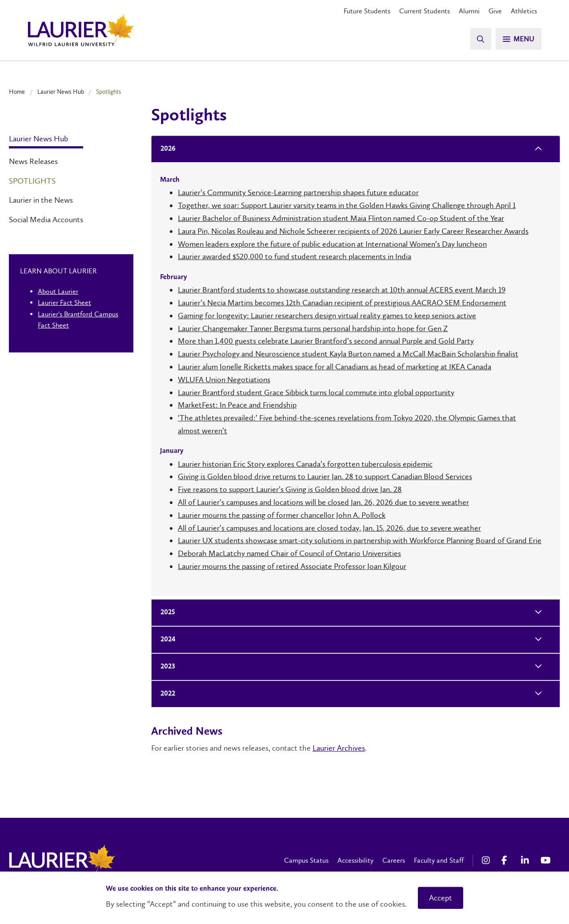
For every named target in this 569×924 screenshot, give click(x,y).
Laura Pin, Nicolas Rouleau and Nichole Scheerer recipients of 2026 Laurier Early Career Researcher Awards (353, 231)
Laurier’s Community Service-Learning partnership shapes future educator (298, 192)
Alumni (469, 11)
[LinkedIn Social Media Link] (526, 860)
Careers (394, 860)
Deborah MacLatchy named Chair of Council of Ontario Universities (289, 553)
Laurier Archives (339, 748)
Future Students (367, 11)
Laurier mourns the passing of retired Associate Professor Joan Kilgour (292, 566)
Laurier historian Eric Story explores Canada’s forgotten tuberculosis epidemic (305, 464)
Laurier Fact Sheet (64, 302)
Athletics (524, 11)
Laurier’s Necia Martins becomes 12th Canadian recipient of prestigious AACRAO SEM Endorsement (342, 303)
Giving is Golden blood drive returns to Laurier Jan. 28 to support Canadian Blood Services (325, 476)
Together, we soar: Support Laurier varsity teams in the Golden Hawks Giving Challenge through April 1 (347, 205)
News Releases (33, 161)
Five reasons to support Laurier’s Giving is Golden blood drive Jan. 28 (290, 489)
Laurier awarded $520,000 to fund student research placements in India (295, 256)
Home (17, 92)
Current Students (425, 11)
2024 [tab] (165, 640)
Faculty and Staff (439, 860)
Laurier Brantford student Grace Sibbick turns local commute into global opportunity (316, 392)
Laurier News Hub (61, 92)
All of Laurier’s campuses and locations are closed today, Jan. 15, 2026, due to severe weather (329, 528)
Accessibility (355, 860)
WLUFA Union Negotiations (224, 380)
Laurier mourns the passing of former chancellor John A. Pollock (282, 515)
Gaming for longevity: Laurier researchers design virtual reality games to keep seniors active (327, 316)
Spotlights (32, 181)
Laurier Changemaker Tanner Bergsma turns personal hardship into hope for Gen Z (313, 328)
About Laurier (58, 291)
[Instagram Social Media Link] (487, 860)
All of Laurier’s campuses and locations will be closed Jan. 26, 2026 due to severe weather (323, 502)
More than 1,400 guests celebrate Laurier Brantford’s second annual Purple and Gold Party (326, 341)
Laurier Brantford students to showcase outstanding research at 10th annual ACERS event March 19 (342, 290)
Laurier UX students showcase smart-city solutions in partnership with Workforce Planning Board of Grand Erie (360, 540)
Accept (441, 898)
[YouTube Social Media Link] (546, 860)
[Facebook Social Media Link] (507, 860)
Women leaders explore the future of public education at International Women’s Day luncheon (332, 244)
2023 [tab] (165, 667)
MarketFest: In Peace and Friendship (237, 405)
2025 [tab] (165, 613)
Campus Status (306, 860)
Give (495, 11)
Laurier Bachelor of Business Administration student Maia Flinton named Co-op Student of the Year (341, 218)
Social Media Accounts (46, 220)
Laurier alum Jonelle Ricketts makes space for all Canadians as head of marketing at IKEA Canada (335, 367)
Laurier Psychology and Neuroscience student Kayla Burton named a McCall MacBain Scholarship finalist (348, 354)
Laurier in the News (41, 200)
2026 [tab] (165, 149)
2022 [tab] (165, 694)
